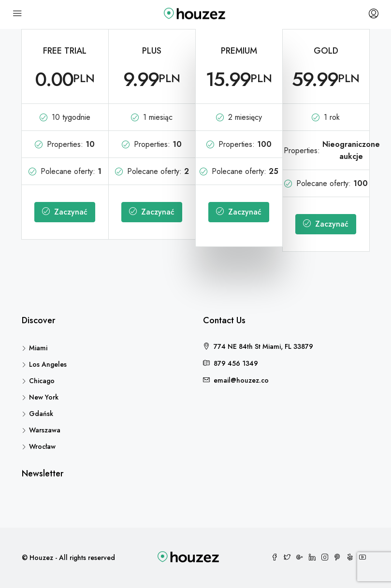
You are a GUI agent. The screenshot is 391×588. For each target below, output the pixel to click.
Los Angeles (48, 364)
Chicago (42, 381)
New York (44, 397)
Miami (38, 348)
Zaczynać (65, 212)
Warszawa (45, 430)
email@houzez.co (241, 380)
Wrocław (42, 446)
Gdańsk (41, 414)
